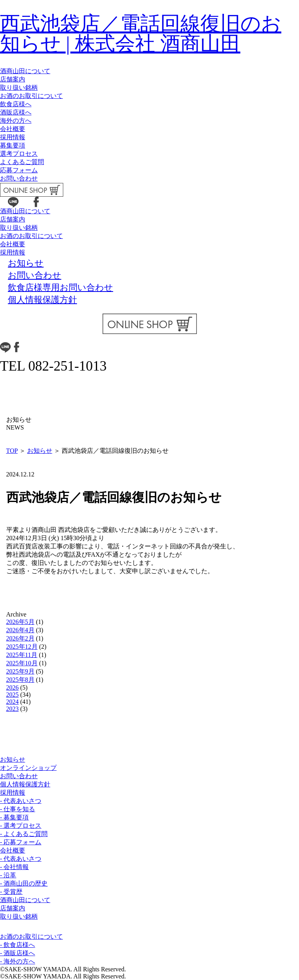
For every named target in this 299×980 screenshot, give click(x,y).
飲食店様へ (16, 104)
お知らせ (40, 451)
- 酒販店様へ (17, 953)
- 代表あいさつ (21, 801)
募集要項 (13, 145)
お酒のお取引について (31, 96)
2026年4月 (20, 630)
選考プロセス (19, 154)
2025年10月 (22, 663)
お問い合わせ (19, 178)
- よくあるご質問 (24, 834)
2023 (13, 709)
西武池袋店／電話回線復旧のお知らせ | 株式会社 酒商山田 (141, 33)
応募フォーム (19, 170)
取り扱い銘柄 (19, 88)
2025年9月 (20, 671)
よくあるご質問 (22, 162)
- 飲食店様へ (17, 945)
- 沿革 (8, 875)
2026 (13, 687)
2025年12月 (22, 647)
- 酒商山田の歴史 (24, 883)
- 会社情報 (14, 867)
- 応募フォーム (21, 842)
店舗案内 (13, 79)
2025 (13, 695)
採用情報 (13, 137)
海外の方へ (16, 121)
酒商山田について (25, 71)
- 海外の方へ (17, 961)
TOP (12, 451)
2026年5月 (20, 622)
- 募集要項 (14, 817)
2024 (13, 702)
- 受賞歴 (11, 892)
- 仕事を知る (17, 809)
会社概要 (13, 129)
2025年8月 (20, 680)
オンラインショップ (28, 768)
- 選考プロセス (21, 826)
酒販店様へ (16, 112)
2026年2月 (20, 638)
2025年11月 (22, 655)
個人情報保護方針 (25, 784)
